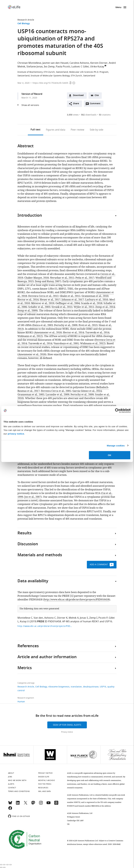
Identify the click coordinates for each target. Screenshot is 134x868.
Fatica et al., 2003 (43, 325)
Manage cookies (116, 445)
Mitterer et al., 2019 (43, 303)
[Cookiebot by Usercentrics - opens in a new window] (117, 410)
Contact (12, 788)
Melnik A (74, 618)
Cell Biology (24, 24)
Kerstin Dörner (99, 63)
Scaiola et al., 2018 (92, 303)
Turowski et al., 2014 (97, 333)
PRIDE (41, 622)
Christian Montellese (29, 63)
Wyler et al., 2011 (84, 307)
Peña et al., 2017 (85, 278)
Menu (118, 8)
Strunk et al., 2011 (62, 307)
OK (110, 455)
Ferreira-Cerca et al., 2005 (56, 391)
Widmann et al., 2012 (30, 336)
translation (76, 687)
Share (76, 104)
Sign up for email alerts (67, 725)
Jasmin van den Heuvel (55, 63)
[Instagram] (41, 804)
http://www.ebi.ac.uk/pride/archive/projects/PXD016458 (77, 600)
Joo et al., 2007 (33, 497)
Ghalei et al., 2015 (70, 296)
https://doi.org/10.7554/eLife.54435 (50, 83)
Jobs (10, 777)
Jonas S (84, 618)
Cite (97, 95)
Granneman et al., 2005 (31, 395)
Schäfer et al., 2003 (39, 307)
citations (105, 115)
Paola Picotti (63, 67)
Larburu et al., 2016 (97, 300)
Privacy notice (67, 732)
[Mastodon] (33, 804)
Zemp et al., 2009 (27, 311)
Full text (36, 130)
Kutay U (24, 622)
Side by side (97, 130)
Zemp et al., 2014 (105, 307)
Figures (56, 130)
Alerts (11, 784)
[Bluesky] (10, 804)
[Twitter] (26, 804)
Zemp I (93, 618)
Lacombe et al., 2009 (57, 395)
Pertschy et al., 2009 (66, 325)
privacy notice (16, 434)
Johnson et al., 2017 (73, 300)
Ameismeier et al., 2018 (48, 333)
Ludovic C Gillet (80, 67)
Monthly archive (47, 780)
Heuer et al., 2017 (50, 300)
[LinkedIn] (18, 804)
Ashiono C (50, 618)
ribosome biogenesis (59, 687)
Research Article (26, 20)
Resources (43, 788)
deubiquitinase (91, 687)
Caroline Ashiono (79, 63)
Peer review (77, 130)
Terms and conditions (19, 791)
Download (78, 95)
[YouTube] (49, 804)
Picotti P (103, 618)
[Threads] (56, 804)
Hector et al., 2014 (28, 300)
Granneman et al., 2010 (95, 296)
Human (21, 702)
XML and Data (44, 791)
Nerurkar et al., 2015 (62, 278)
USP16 (103, 687)
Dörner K (62, 618)
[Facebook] (10, 809)
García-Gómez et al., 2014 (87, 391)
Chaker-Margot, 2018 (37, 278)
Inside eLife (44, 777)
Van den (38, 618)
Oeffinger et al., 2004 (68, 303)
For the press (45, 784)
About (11, 773)
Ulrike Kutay (97, 67)
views (73, 115)
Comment (96, 104)
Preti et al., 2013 (88, 325)
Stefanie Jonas (35, 67)
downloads (89, 115)
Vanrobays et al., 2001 (66, 344)
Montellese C (25, 618)
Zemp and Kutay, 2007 (48, 281)
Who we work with (17, 780)
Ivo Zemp (49, 67)
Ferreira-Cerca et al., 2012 (43, 296)
